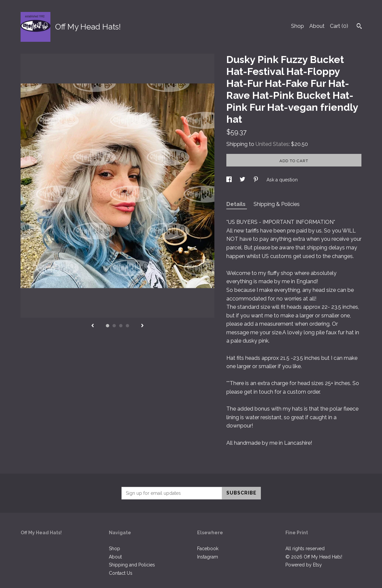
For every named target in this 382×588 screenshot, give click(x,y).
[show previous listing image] (93, 326)
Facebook (208, 549)
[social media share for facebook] (230, 180)
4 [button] (127, 326)
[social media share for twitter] (243, 180)
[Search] (359, 27)
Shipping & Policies (277, 204)
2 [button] (114, 326)
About (317, 26)
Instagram (208, 557)
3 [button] (121, 326)
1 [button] (108, 326)
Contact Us (121, 573)
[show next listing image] (142, 326)
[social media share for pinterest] (257, 180)
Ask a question (282, 180)
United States (272, 144)
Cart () (339, 26)
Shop (298, 26)
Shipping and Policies (132, 565)
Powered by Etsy (304, 565)
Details (237, 204)
